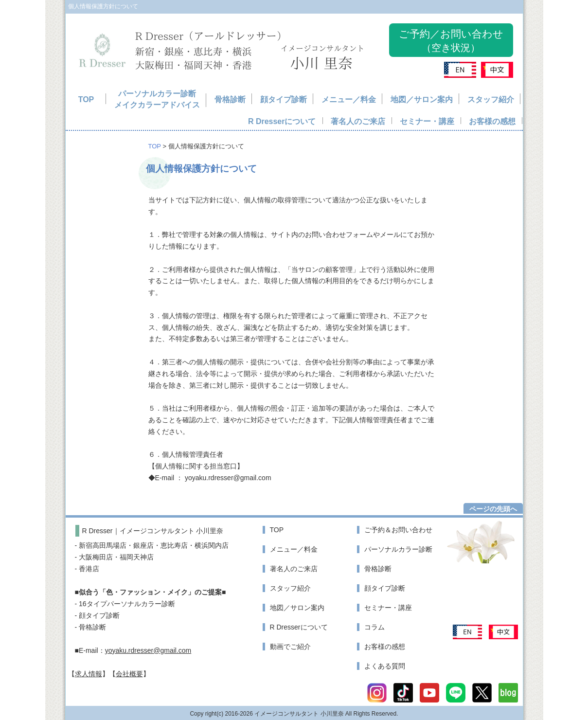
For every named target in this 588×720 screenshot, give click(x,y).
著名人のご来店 (358, 121)
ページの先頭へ (493, 509)
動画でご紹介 (290, 647)
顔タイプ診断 (284, 99)
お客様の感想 (492, 121)
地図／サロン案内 (422, 99)
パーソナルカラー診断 (398, 549)
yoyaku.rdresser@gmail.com (148, 650)
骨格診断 (230, 99)
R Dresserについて (282, 121)
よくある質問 (385, 666)
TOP (86, 99)
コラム (374, 627)
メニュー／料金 (349, 99)
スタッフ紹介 (491, 99)
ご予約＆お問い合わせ (398, 530)
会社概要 (129, 674)
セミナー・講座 (427, 121)
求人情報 (89, 674)
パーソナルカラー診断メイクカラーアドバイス (157, 99)
